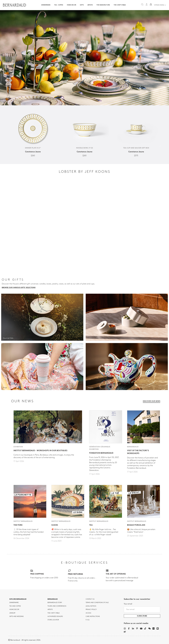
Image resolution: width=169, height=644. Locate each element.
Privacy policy (91, 610)
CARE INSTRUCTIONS (93, 617)
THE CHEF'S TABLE (54, 613)
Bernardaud (53, 599)
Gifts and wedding (16, 617)
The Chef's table (120, 5)
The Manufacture (103, 5)
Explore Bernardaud (18, 599)
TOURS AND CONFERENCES (57, 606)
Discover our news (152, 401)
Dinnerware (46, 5)
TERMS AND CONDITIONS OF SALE (97, 603)
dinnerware (14, 603)
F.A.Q (87, 620)
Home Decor (72, 5)
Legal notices (91, 606)
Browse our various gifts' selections (19, 288)
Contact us (90, 599)
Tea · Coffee (59, 5)
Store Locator (53, 620)
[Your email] (142, 610)
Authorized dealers (55, 617)
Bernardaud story (55, 603)
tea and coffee (15, 606)
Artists (90, 5)
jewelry (12, 613)
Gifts (82, 5)
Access (88, 613)
